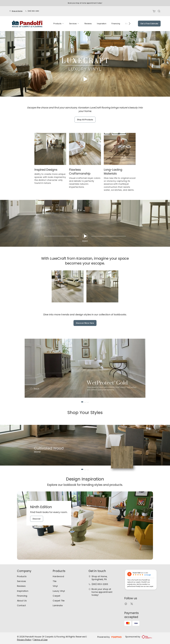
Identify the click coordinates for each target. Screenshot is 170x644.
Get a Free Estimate (149, 24)
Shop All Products (85, 120)
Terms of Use (40, 640)
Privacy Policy (24, 640)
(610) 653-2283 (33, 11)
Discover (37, 519)
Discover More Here (85, 323)
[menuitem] (59, 24)
